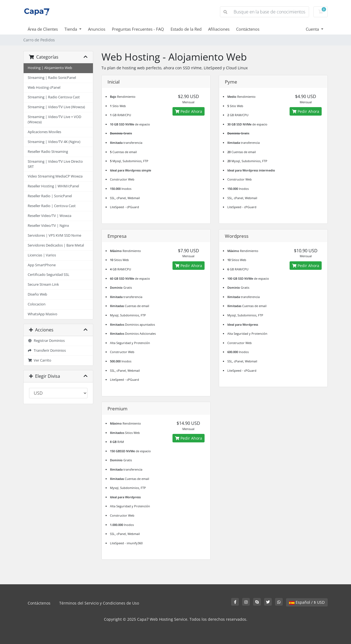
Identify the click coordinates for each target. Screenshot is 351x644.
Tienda (71, 29)
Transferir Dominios (47, 350)
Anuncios (97, 29)
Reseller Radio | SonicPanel (50, 196)
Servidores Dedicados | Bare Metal (56, 245)
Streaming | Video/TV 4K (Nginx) (54, 142)
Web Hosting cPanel (44, 88)
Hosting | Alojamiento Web (50, 68)
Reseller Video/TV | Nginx (48, 226)
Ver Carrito (39, 360)
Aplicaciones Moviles (44, 132)
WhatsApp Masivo (43, 314)
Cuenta (313, 29)
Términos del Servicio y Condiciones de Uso (99, 603)
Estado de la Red (186, 29)
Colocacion (37, 304)
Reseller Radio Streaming (48, 152)
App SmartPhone (42, 265)
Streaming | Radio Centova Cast (54, 97)
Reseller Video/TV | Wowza (49, 216)
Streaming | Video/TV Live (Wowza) (56, 107)
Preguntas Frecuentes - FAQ (138, 29)
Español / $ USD (307, 602)
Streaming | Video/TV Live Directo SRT (55, 164)
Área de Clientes (43, 29)
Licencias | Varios (42, 255)
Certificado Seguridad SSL (49, 275)
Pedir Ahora (189, 111)
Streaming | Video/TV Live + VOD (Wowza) (54, 119)
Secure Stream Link (43, 284)
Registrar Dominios (46, 341)
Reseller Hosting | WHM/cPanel (53, 186)
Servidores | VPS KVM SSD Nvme (54, 235)
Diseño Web (37, 294)
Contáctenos (248, 29)
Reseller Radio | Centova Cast (52, 206)
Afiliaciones (219, 29)
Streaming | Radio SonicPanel (52, 78)
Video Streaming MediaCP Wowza (55, 176)
